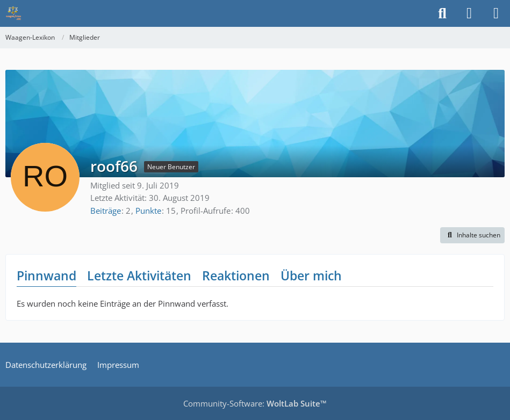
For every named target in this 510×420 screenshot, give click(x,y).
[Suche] (442, 13)
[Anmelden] (469, 13)
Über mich (311, 276)
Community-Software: (255, 403)
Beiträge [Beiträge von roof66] (106, 211)
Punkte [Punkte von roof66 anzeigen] (148, 211)
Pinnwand (46, 276)
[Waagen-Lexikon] (13, 13)
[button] (472, 235)
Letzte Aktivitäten (139, 276)
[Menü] (496, 13)
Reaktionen (236, 276)
